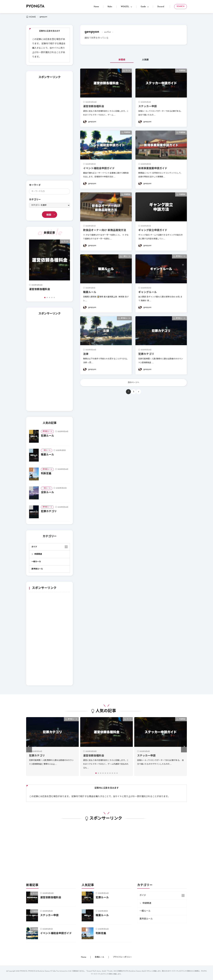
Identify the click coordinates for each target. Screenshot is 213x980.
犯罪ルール (47, 436)
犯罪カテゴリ (49, 511)
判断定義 (46, 474)
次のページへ (134, 383)
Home (96, 7)
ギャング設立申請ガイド (153, 230)
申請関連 (38, 554)
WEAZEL (125, 7)
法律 (86, 354)
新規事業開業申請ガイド (153, 168)
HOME (32, 17)
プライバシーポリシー (122, 957)
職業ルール (47, 455)
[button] (31, 269)
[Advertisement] (50, 128)
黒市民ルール (47, 432)
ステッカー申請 (148, 107)
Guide (143, 7)
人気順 (145, 60)
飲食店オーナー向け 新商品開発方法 (105, 230)
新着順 (122, 60)
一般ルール (47, 450)
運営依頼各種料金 (40, 289)
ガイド (66, 242)
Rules (110, 7)
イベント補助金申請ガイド (99, 168)
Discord (161, 7)
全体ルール (47, 492)
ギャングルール (148, 292)
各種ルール (100, 957)
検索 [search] (49, 215)
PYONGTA (35, 7)
